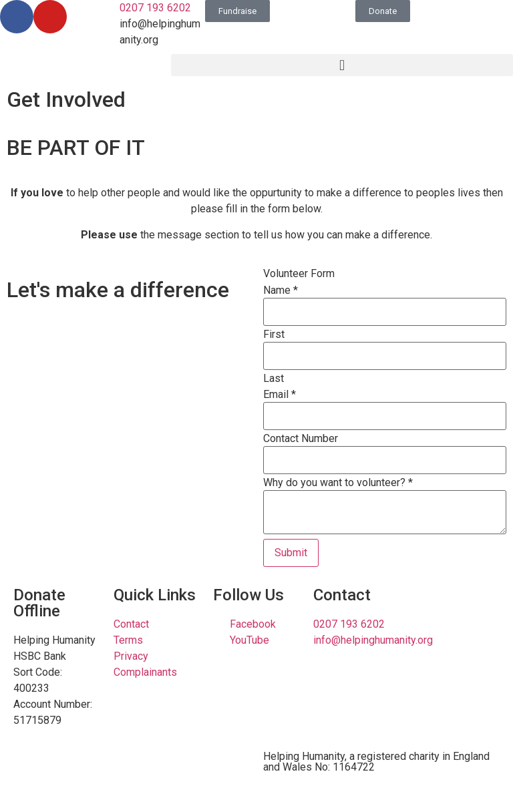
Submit (291, 553)
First (274, 335)
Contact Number (301, 439)
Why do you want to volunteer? (338, 483)
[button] (342, 65)
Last (274, 379)
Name (281, 290)
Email (280, 395)
